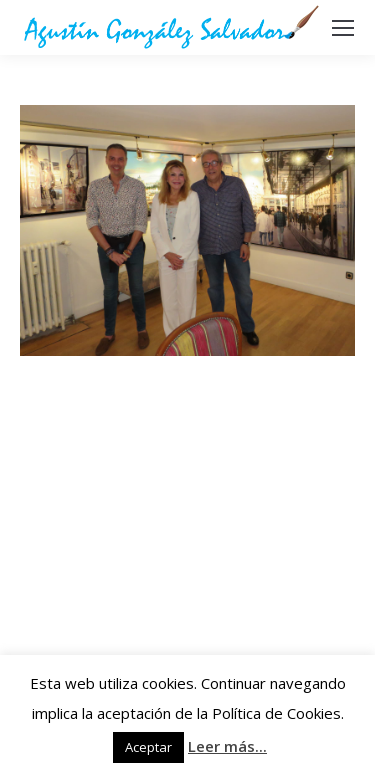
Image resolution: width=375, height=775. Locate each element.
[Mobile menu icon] (343, 28)
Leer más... (227, 746)
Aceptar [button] (148, 747)
